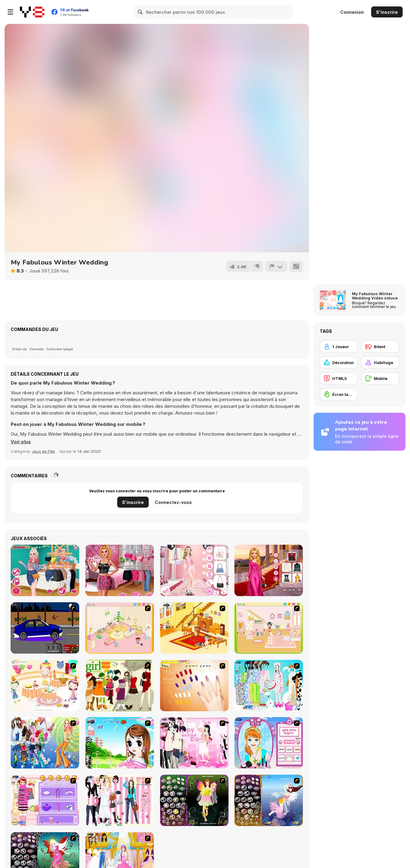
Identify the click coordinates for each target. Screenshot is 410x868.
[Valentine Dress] (194, 743)
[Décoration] (339, 363)
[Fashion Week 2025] (194, 570)
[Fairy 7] (269, 800)
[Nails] (194, 686)
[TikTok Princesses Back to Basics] (45, 570)
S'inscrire (387, 12)
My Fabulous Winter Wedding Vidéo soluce (375, 296)
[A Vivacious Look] (120, 743)
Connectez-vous (173, 502)
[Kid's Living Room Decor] (194, 628)
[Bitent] (380, 347)
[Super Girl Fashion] (120, 686)
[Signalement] (276, 266)
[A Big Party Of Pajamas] (269, 686)
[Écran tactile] (339, 394)
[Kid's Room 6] (269, 628)
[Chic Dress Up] (120, 800)
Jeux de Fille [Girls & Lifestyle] (43, 451)
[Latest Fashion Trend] (45, 743)
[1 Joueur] (339, 347)
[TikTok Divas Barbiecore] (120, 570)
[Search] (140, 12)
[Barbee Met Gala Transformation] (269, 570)
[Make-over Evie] (269, 743)
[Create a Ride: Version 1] (45, 628)
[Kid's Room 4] (120, 628)
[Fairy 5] (194, 800)
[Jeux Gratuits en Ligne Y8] (32, 12)
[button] (21, 442)
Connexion (352, 12)
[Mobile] (380, 378)
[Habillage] (380, 363)
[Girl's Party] (45, 686)
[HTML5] (339, 378)
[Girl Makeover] (45, 800)
